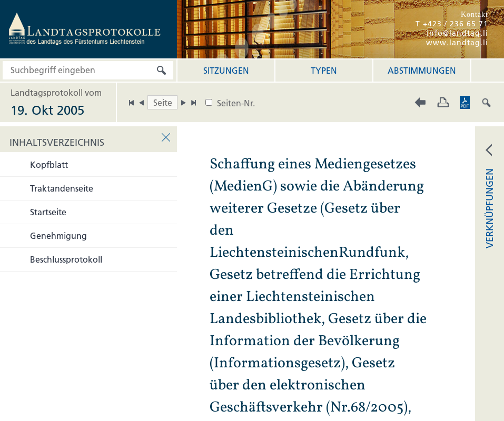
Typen (324, 71)
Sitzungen (226, 71)
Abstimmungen (422, 71)
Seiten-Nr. (236, 103)
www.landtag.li (457, 43)
